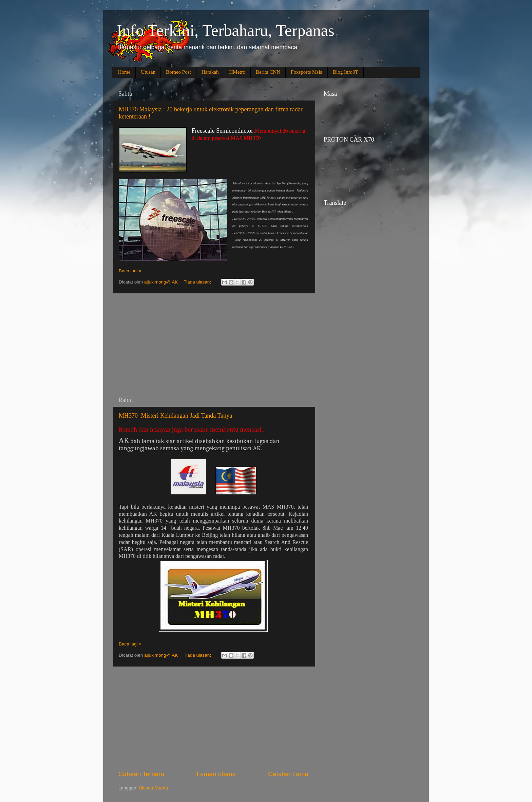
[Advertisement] (213, 345)
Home (124, 72)
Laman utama (216, 774)
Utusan (148, 72)
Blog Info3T (346, 72)
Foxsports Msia (307, 72)
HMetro (237, 72)
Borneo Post (178, 72)
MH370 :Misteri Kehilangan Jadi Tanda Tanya (175, 416)
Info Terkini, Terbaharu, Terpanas (226, 30)
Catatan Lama (288, 774)
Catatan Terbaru (141, 774)
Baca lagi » (130, 271)
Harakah (210, 72)
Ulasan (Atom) (153, 788)
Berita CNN (268, 72)
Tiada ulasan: (198, 282)
